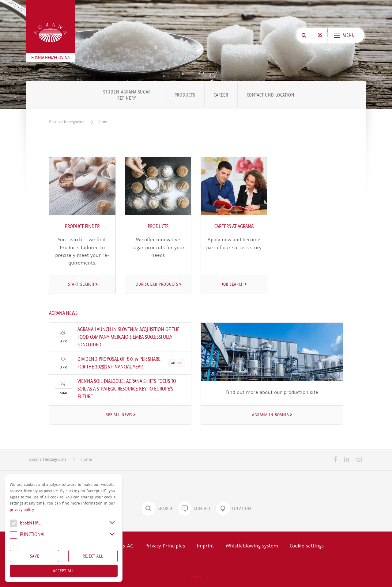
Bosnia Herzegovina (67, 122)
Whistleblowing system (252, 546)
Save (35, 556)
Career (221, 95)
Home (104, 122)
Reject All (93, 556)
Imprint (205, 546)
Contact (194, 509)
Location (233, 509)
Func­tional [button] (28, 535)
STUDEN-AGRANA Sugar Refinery (127, 95)
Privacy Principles (165, 546)
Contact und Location (271, 95)
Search (157, 509)
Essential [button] (25, 524)
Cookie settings (307, 546)
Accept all (64, 571)
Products (185, 95)
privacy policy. (22, 510)
